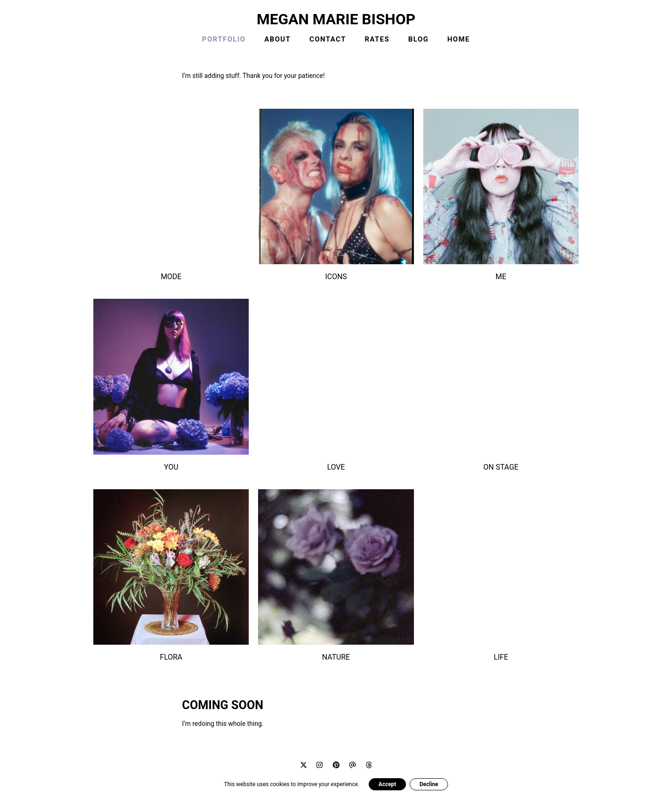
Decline (429, 784)
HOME (459, 39)
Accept (387, 784)
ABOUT (277, 39)
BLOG (419, 39)
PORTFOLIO (224, 39)
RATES (377, 39)
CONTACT (328, 39)
